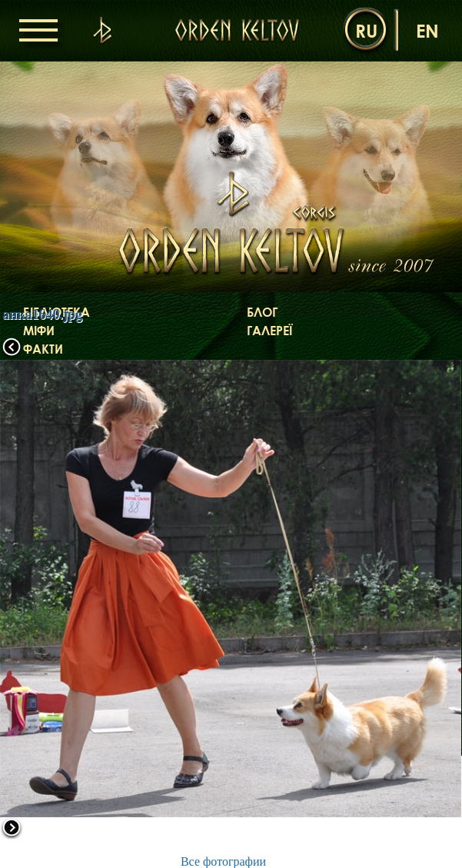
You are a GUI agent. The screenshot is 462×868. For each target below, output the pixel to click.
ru (366, 30)
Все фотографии (223, 861)
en (427, 30)
